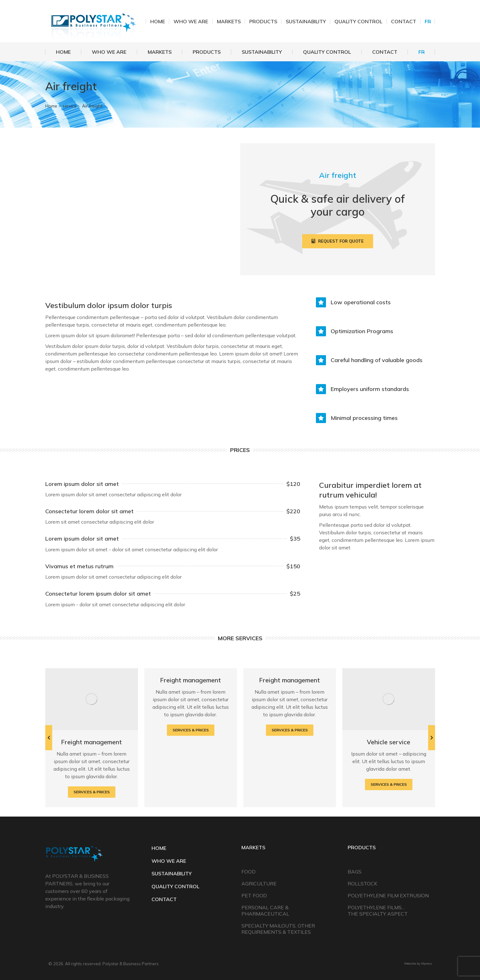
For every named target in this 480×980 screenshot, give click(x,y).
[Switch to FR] (421, 52)
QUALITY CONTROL (175, 886)
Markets (253, 847)
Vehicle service (389, 742)
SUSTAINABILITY (172, 873)
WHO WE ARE (169, 861)
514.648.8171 (347, 21)
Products (362, 847)
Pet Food (254, 895)
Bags (355, 872)
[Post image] (92, 699)
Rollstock (362, 884)
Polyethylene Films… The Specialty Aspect (378, 911)
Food (248, 872)
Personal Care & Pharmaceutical (265, 911)
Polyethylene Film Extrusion (388, 895)
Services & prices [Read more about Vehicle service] (389, 784)
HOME (159, 848)
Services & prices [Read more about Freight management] (92, 792)
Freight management (91, 742)
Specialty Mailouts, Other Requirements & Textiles (278, 929)
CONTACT (164, 899)
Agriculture (259, 884)
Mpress (427, 963)
